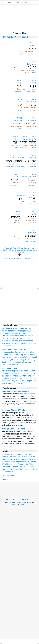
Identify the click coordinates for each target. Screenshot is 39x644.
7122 (15, 174)
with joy (25, 362)
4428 (22, 193)
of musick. (20, 383)
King (25, 338)
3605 (24, 137)
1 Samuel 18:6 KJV (27, 459)
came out (24, 336)
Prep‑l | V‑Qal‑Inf (19, 166)
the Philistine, (29, 355)
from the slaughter (26, 373)
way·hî (32, 45)
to (18, 338)
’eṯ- (21, 102)
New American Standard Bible (15, 350)
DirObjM (20, 110)
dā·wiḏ (19, 83)
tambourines (28, 341)
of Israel (13, 338)
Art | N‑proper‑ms (32, 129)
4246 (33, 174)
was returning (13, 333)
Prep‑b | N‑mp (33, 223)
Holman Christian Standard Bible (16, 328)
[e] (33, 43)
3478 (33, 155)
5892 (14, 137)
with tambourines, (14, 362)
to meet (28, 360)
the (29, 333)
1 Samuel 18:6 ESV (26, 457)
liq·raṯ (16, 176)
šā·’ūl (34, 195)
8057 (17, 212)
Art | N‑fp (34, 148)
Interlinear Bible (8, 476)
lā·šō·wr (21, 158)
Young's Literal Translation (14, 429)
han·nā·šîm (32, 139)
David (4, 333)
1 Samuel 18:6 (8, 454)
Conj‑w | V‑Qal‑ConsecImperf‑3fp (13, 129)
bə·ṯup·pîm (32, 214)
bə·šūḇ (34, 83)
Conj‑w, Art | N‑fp (32, 185)
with (20, 341)
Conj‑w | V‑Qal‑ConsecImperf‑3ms (25, 54)
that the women (8, 357)
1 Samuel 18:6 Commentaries (14, 462)
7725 (33, 80)
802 (33, 137)
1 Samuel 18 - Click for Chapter (15, 37)
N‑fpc (16, 148)
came (17, 357)
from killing (19, 355)
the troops (9, 331)
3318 (18, 118)
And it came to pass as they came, (16, 371)
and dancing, (19, 360)
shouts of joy (11, 343)
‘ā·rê (16, 139)
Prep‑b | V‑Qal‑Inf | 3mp (30, 73)
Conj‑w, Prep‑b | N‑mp (31, 241)
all (33, 336)
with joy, (29, 381)
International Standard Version (15, 391)
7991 (33, 230)
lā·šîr (12, 158)
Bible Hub (6, 479)
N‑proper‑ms (18, 91)
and (10, 341)
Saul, (4, 362)
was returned (13, 373)
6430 (33, 118)
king (8, 381)
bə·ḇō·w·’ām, (32, 64)
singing (5, 341)
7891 (10, 155)
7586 (33, 193)
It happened (7, 352)
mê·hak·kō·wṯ (32, 102)
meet (21, 338)
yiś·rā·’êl (33, 158)
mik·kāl (25, 139)
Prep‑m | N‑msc (23, 148)
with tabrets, (20, 381)
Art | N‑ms (23, 204)
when (31, 331)
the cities (6, 338)
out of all (24, 357)
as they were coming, (21, 352)
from (21, 333)
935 (33, 62)
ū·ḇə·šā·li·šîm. (31, 233)
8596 (33, 212)
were (15, 331)
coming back (23, 331)
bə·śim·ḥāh (17, 214)
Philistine (6, 336)
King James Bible (10, 368)
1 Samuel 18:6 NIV (23, 454)
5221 (33, 99)
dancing (15, 341)
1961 (31, 43)
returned (11, 355)
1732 (18, 80)
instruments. (14, 365)
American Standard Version (14, 410)
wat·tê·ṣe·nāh (17, 120)
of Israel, (13, 378)
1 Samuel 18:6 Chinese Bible (22, 467)
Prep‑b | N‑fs (17, 223)
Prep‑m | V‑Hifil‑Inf (32, 110)
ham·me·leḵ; (21, 195)
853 (19, 99)
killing (25, 333)
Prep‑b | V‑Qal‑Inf (32, 91)
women (16, 336)
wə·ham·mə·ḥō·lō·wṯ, (29, 176)
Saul (29, 338)
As (3, 331)
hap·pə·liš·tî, (32, 120)
